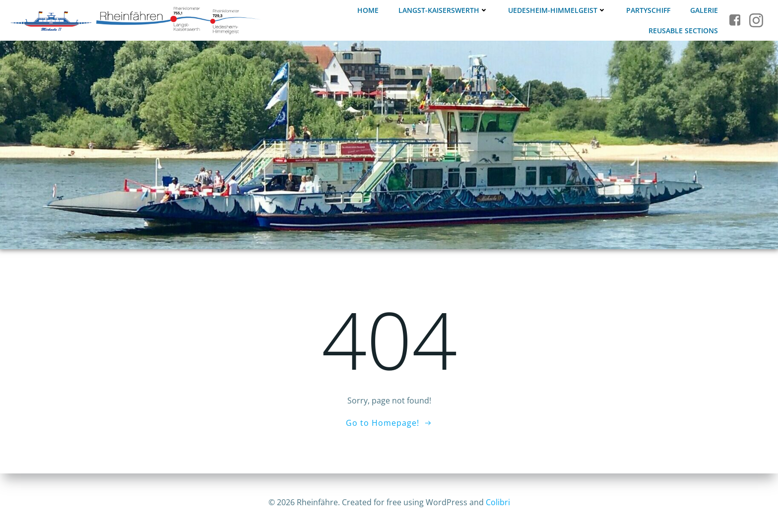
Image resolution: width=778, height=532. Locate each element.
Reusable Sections (683, 31)
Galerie (704, 10)
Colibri (498, 502)
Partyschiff (648, 10)
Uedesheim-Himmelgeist (557, 10)
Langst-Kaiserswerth (443, 10)
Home (368, 10)
